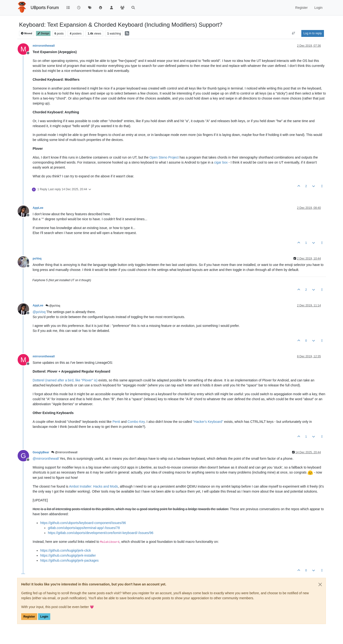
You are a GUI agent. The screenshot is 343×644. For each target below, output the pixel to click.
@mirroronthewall (64, 452)
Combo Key (136, 422)
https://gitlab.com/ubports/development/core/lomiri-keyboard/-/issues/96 (101, 533)
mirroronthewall (44, 46)
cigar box (221, 162)
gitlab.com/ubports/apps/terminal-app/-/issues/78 (84, 528)
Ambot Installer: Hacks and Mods (93, 486)
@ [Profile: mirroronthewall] (46, 459)
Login (44, 617)
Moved (27, 33)
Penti (116, 422)
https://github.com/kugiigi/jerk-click (66, 550)
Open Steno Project (164, 157)
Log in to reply (313, 33)
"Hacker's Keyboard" (208, 422)
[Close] (320, 584)
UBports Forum (45, 8)
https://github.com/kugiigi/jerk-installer (68, 555)
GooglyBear (41, 452)
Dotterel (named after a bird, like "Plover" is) (65, 380)
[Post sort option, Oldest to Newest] (294, 33)
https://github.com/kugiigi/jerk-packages (69, 560)
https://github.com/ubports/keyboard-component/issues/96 (83, 523)
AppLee (38, 208)
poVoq (37, 259)
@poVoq (53, 306)
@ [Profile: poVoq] (39, 312)
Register (29, 617)
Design (43, 33)
